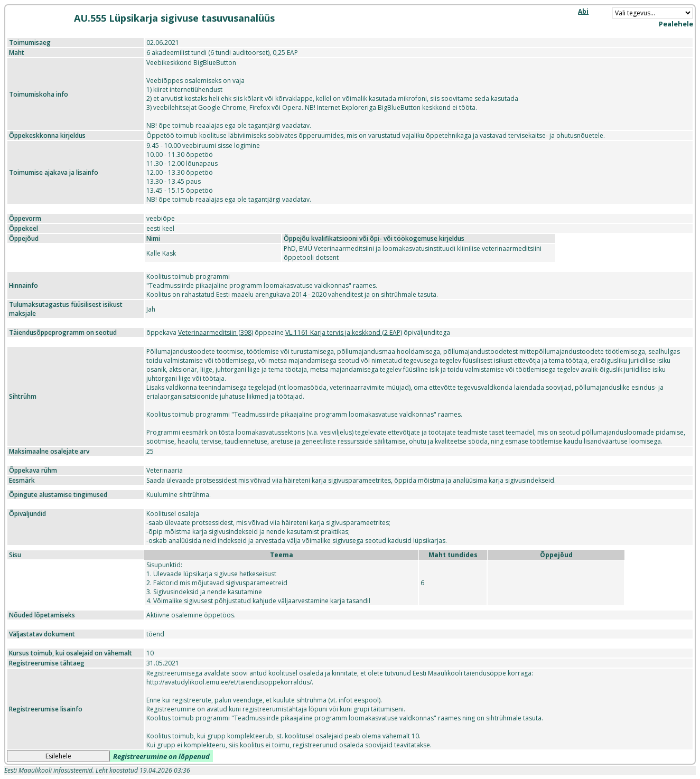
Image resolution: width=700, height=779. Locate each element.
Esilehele (58, 756)
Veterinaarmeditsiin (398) (216, 332)
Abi (583, 11)
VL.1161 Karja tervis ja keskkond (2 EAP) (344, 332)
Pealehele (676, 24)
